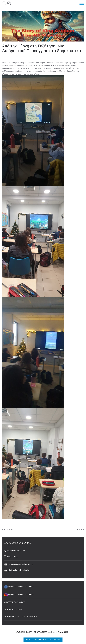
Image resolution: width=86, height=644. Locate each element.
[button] (82, 3)
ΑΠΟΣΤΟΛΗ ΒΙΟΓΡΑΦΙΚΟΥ (14, 602)
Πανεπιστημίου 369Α (15, 551)
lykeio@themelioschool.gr (17, 570)
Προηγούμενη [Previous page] (7, 529)
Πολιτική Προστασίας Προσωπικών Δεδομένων (43, 640)
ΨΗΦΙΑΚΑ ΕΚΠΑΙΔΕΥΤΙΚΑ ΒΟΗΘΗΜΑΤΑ (21, 617)
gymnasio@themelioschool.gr (19, 564)
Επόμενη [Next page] (80, 529)
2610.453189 (11, 557)
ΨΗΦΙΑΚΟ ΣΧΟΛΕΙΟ (13, 609)
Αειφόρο (78, 56)
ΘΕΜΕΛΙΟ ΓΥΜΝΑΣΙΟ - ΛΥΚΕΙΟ (27, 56)
